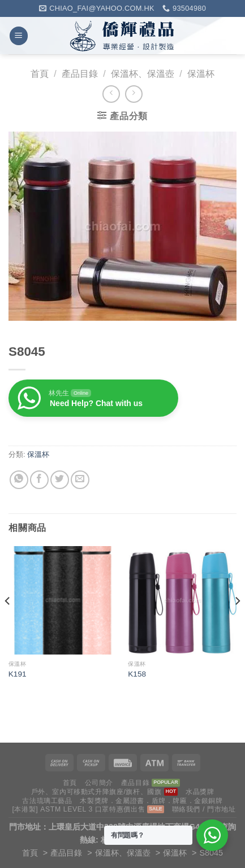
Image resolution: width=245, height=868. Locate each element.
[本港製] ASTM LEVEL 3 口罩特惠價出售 (78, 809)
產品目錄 (80, 74)
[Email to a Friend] (80, 480)
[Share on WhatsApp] (19, 480)
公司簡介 (99, 783)
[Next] (237, 623)
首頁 (40, 74)
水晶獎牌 (200, 792)
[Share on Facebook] (39, 480)
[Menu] (19, 36)
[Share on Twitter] (60, 480)
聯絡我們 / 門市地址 (204, 809)
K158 (137, 674)
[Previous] (8, 623)
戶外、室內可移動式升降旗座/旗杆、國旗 (96, 792)
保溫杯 (201, 74)
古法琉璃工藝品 (47, 801)
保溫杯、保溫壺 (143, 74)
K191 (18, 674)
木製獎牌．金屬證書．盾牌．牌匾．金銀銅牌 (151, 801)
